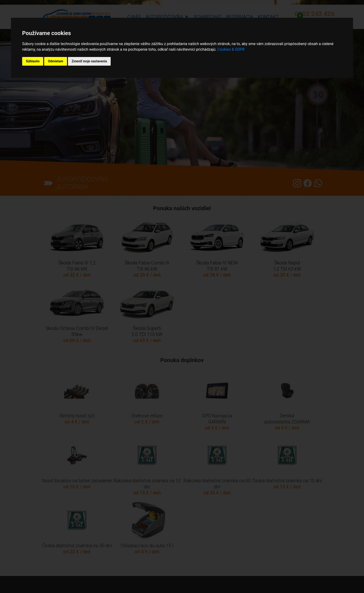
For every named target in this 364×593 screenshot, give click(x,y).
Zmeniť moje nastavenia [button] (89, 61)
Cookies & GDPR (231, 49)
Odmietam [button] (55, 61)
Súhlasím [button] (33, 61)
